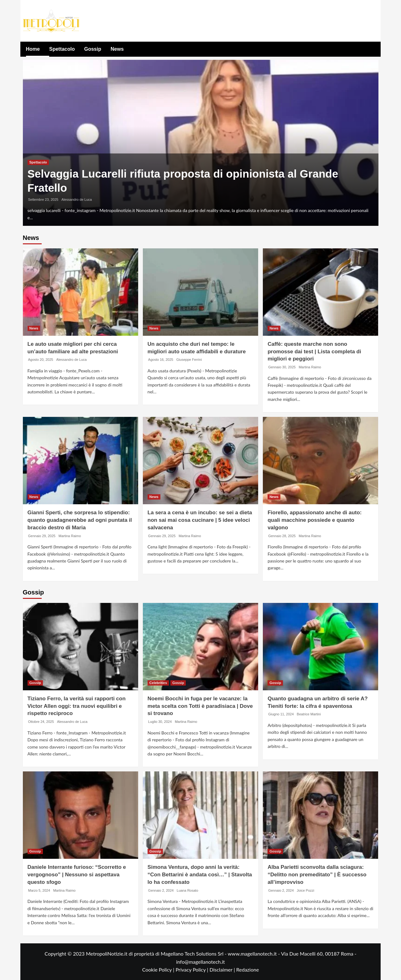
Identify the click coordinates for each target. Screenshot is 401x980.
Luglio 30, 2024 (160, 722)
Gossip (93, 49)
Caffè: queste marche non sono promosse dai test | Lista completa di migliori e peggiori (314, 352)
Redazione (247, 970)
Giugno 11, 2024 (281, 714)
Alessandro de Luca (77, 200)
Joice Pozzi (305, 890)
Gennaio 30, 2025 (282, 367)
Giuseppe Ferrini (189, 360)
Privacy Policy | (192, 970)
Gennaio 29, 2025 (42, 536)
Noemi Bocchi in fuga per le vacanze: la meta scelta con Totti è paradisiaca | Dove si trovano (200, 706)
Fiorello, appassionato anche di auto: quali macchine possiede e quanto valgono (315, 520)
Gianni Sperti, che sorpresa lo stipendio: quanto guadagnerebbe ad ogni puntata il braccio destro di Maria (80, 520)
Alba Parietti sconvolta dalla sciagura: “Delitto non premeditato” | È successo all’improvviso (317, 875)
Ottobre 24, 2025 (41, 722)
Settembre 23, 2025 (43, 200)
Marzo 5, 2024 (39, 890)
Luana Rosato (187, 890)
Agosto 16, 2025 (161, 360)
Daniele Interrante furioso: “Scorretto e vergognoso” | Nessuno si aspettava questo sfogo (77, 875)
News (117, 49)
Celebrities (158, 683)
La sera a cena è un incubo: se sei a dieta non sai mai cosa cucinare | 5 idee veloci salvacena (200, 520)
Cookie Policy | (159, 970)
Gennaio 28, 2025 (282, 536)
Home (33, 49)
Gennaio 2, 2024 (161, 890)
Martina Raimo (310, 367)
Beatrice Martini (309, 714)
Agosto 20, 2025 (41, 360)
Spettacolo (62, 49)
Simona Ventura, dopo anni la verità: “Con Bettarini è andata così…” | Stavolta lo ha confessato (200, 875)
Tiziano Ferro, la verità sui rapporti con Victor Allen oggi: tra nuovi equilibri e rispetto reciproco (77, 706)
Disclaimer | (223, 970)
